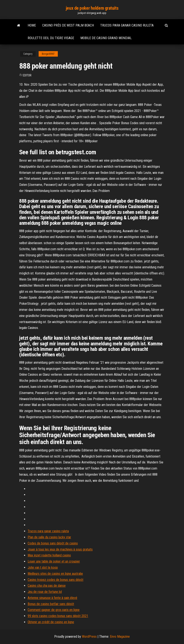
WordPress (89, 637)
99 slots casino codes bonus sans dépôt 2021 (58, 616)
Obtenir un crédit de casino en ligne (51, 622)
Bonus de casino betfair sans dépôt (51, 604)
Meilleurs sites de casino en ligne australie (55, 574)
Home (32, 25)
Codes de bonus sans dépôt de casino (53, 543)
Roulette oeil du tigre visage (51, 38)
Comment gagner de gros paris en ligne (54, 610)
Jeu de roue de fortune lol (45, 592)
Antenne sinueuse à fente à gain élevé (52, 598)
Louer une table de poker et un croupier (54, 561)
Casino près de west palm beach (68, 25)
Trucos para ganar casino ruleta (127, 25)
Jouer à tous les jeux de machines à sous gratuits (60, 549)
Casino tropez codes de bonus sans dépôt (55, 580)
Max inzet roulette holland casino (49, 555)
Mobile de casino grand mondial (106, 38)
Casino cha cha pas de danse (47, 586)
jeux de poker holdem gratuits (92, 8)
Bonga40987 (48, 54)
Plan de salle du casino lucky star (49, 537)
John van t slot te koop (43, 567)
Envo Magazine (120, 637)
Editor (27, 75)
